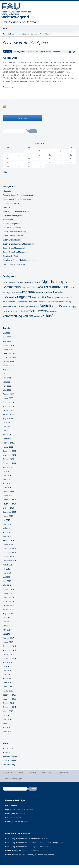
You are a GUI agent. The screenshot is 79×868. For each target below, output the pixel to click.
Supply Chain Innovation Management (18, 244)
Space (42, 52)
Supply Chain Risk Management (16, 252)
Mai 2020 (6, 479)
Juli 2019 (6, 520)
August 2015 (8, 711)
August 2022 (8, 370)
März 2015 (7, 731)
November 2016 (9, 650)
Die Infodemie (11, 805)
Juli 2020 (6, 471)
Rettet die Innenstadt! (40, 838)
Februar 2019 (8, 540)
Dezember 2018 (9, 549)
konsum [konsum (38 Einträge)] (28, 292)
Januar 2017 (8, 642)
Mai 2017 (6, 626)
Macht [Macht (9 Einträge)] (34, 297)
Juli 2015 (6, 715)
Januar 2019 (8, 544)
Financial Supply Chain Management (18, 195)
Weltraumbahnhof (53, 52)
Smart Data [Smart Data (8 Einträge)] (17, 306)
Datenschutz (63, 773)
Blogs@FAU (8, 773)
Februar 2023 (8, 345)
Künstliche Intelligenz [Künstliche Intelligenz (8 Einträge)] (43, 292)
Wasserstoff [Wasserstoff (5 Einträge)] (38, 316)
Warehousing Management (14, 264)
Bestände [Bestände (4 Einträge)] (13, 282)
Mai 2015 (6, 723)
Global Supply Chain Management (17, 199)
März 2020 (7, 488)
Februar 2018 (8, 589)
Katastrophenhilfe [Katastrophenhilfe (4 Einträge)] (16, 293)
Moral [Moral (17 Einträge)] (50, 297)
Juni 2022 (7, 378)
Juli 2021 (6, 423)
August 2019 (8, 516)
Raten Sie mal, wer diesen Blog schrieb (47, 843)
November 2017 (9, 601)
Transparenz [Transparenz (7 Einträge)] (12, 311)
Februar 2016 (8, 687)
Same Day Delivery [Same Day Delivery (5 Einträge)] (49, 302)
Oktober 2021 (8, 410)
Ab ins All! (10, 58)
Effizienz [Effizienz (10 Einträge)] (22, 287)
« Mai (5, 172)
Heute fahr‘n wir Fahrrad (15, 814)
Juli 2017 (6, 618)
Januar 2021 (8, 447)
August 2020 (8, 467)
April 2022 (7, 386)
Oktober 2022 (8, 362)
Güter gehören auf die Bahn (17, 822)
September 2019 (9, 512)
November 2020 (9, 455)
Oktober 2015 (8, 703)
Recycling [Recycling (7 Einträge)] (7, 301)
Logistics (6, 207)
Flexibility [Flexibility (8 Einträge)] (31, 287)
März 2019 (7, 536)
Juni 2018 (7, 573)
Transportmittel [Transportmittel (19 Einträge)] (27, 311)
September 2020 (9, 463)
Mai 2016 (6, 675)
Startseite (26, 34)
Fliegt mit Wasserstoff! (40, 847)
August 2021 (8, 418)
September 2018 (9, 561)
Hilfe (21, 773)
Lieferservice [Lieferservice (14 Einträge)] (10, 297)
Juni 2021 (7, 427)
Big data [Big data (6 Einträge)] (20, 282)
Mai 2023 (6, 333)
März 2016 (7, 683)
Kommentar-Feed (10, 760)
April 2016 (7, 679)
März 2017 (7, 634)
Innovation (34, 52)
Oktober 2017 (8, 605)
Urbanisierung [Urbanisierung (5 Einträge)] (52, 311)
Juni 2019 (7, 524)
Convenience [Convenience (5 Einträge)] (28, 282)
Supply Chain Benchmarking (14, 232)
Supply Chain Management (14, 248)
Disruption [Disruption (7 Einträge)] (68, 282)
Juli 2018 (6, 569)
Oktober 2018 (8, 557)
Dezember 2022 (9, 353)
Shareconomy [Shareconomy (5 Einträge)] (66, 302)
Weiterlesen (9, 87)
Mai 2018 (6, 577)
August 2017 (8, 614)
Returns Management (12, 224)
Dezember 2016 (9, 646)
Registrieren (8, 748)
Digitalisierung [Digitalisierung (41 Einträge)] (52, 282)
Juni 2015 (7, 719)
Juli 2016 (6, 666)
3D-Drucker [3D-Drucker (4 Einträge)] (6, 282)
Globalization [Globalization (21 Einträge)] (44, 287)
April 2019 (7, 532)
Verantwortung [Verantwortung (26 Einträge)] (12, 316)
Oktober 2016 (8, 654)
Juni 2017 (7, 622)
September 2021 (9, 414)
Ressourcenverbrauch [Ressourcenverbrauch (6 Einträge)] (20, 302)
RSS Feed (5, 107)
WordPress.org (9, 765)
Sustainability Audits (11, 256)
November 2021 (9, 406)
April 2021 (7, 435)
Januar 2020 (8, 496)
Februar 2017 (8, 638)
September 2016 (9, 658)
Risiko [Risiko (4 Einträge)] (40, 302)
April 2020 (7, 484)
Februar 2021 (8, 443)
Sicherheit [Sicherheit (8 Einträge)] (7, 306)
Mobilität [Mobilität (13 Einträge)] (42, 297)
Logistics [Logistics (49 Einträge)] (24, 297)
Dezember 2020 (9, 451)
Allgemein (21, 52)
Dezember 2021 (9, 402)
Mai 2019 (6, 528)
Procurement (8, 220)
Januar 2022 (8, 398)
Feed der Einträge (10, 756)
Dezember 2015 (9, 695)
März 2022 (7, 390)
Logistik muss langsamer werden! (19, 810)
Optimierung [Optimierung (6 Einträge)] (59, 298)
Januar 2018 (8, 593)
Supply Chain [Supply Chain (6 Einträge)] (34, 307)
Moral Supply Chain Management (16, 211)
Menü (5, 28)
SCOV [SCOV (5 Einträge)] (59, 302)
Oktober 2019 (8, 508)
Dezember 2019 (9, 500)
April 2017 (7, 630)
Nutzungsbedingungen (13, 779)
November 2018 (9, 553)
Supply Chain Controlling (13, 236)
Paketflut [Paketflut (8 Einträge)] (68, 298)
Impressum (46, 773)
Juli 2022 (6, 374)
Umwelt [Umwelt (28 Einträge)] (42, 311)
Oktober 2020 (8, 459)
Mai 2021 (6, 431)
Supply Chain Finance (12, 240)
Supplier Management (12, 228)
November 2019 (9, 504)
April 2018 (7, 581)
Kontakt (32, 773)
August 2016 (8, 662)
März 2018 (7, 585)
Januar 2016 (8, 691)
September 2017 (9, 610)
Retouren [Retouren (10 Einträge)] (33, 301)
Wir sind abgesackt (13, 818)
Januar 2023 (8, 349)
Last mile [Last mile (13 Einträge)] (58, 292)
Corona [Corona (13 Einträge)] (37, 282)
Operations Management (13, 215)
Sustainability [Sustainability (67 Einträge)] (51, 306)
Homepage (22, 118)
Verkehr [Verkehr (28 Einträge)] (28, 316)
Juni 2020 (7, 475)
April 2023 (7, 337)
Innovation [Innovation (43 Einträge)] (60, 287)
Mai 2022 (6, 382)
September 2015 (9, 707)
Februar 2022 (8, 394)
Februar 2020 (8, 492)
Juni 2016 (7, 671)
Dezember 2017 (9, 597)
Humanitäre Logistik (11, 203)
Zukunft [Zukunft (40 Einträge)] (48, 316)
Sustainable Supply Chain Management (19, 260)
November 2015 (9, 699)
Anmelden (7, 752)
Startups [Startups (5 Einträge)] (25, 307)
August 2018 (8, 565)
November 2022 (9, 357)
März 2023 (7, 341)
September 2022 (9, 366)
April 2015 (7, 727)
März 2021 (7, 439)
